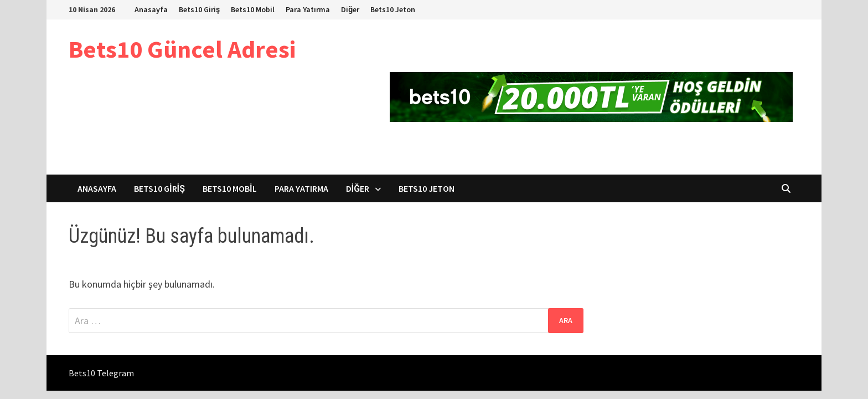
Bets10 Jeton (393, 9)
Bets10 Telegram (101, 373)
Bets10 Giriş (199, 9)
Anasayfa (151, 9)
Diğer (350, 9)
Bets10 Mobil (253, 9)
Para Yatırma (308, 9)
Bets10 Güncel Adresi (182, 49)
